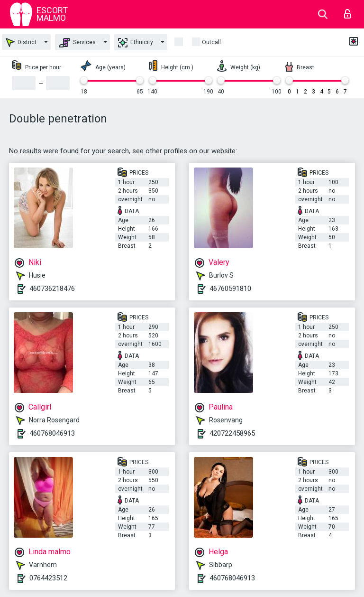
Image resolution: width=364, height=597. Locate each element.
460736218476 (52, 289)
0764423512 (48, 578)
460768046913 (52, 433)
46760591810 (230, 289)
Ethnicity (136, 43)
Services (77, 43)
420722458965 (232, 433)
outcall (211, 42)
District (21, 42)
